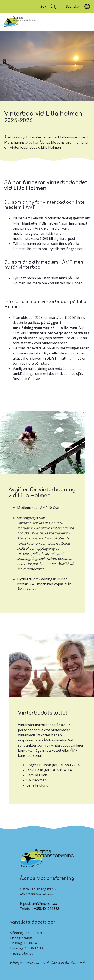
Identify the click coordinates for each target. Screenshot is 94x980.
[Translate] (72, 6)
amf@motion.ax (44, 904)
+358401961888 (47, 909)
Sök (43, 6)
